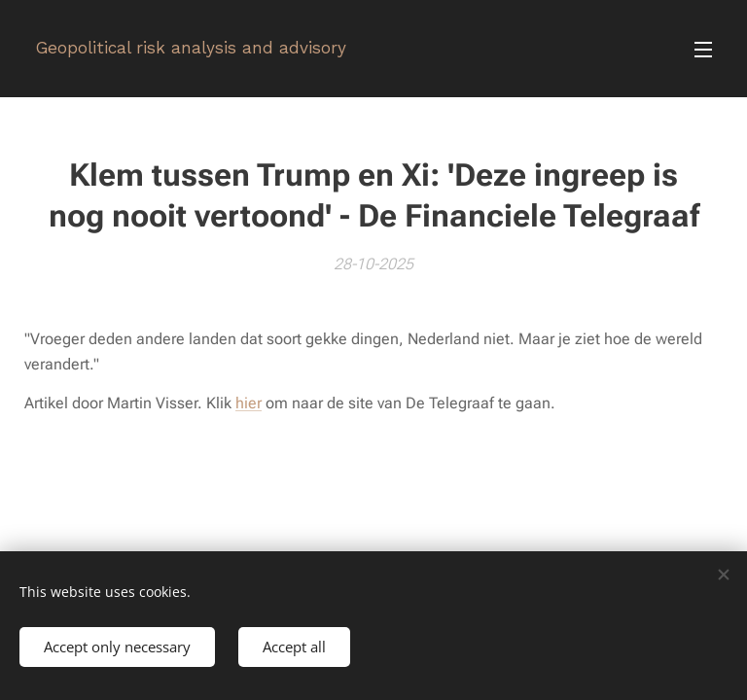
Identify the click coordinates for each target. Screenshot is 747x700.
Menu (703, 50)
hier (249, 403)
